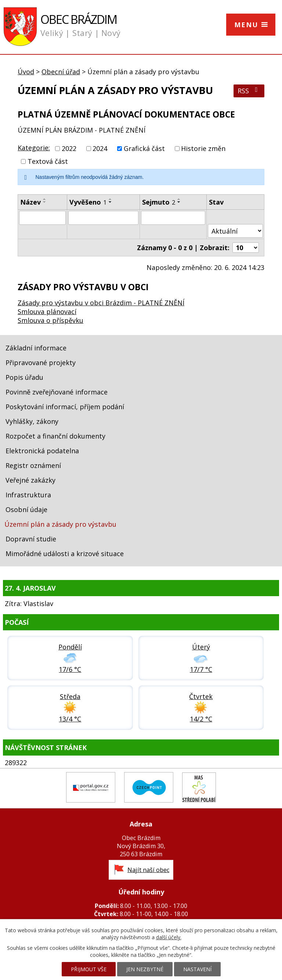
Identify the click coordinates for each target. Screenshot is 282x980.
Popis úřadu (24, 377)
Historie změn (203, 148)
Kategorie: (34, 148)
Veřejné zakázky (30, 480)
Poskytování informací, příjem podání (65, 407)
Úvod (26, 72)
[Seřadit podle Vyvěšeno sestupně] (111, 202)
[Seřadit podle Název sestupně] (45, 202)
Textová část (48, 161)
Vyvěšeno (88, 202)
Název (30, 202)
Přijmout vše (89, 969)
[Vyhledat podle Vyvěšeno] (103, 218)
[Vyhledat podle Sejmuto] (173, 218)
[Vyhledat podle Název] (42, 218)
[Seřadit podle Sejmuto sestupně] (179, 202)
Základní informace (36, 348)
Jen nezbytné (145, 969)
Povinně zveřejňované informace (57, 392)
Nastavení (197, 969)
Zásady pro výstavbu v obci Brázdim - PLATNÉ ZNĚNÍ (101, 303)
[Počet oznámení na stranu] (246, 248)
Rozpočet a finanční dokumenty (55, 436)
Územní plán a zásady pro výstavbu (60, 524)
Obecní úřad (61, 72)
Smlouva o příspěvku (50, 320)
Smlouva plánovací (47, 311)
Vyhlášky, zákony (32, 421)
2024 (100, 148)
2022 (69, 148)
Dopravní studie (31, 539)
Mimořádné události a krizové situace (65, 554)
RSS (249, 91)
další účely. (169, 937)
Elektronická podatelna (42, 451)
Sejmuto (159, 202)
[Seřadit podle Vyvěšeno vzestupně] (111, 199)
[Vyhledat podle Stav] (235, 231)
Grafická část (144, 148)
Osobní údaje (26, 509)
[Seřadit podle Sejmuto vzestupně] (179, 199)
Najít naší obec (148, 870)
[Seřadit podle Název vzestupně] (45, 199)
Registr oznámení (33, 465)
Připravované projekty (41, 363)
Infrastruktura (28, 495)
